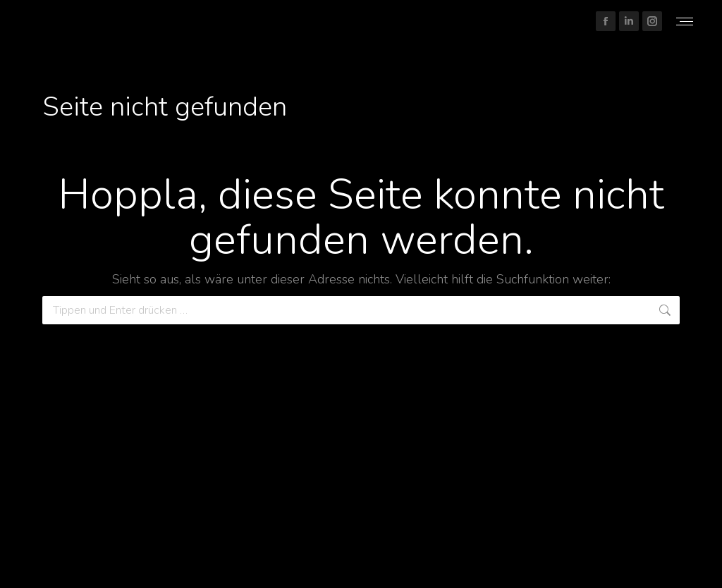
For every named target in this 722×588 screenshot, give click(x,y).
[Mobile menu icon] (685, 22)
